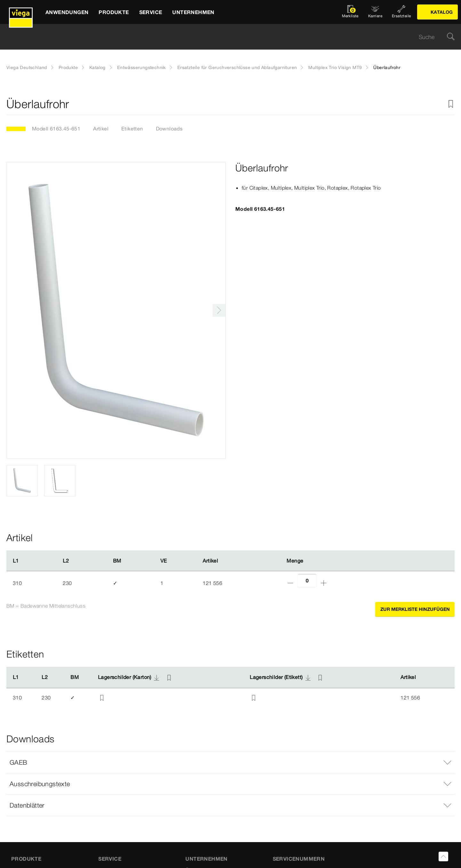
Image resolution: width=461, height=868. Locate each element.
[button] (230, 762)
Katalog (97, 67)
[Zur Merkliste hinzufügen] (451, 104)
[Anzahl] (307, 581)
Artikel (101, 129)
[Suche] (451, 37)
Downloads (169, 129)
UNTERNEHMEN (206, 859)
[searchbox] (225, 37)
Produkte (68, 67)
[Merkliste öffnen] (350, 12)
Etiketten (132, 129)
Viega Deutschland (27, 67)
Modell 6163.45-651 (56, 129)
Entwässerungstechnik (142, 67)
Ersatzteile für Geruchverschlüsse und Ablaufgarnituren (237, 67)
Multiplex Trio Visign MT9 (335, 67)
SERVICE (110, 859)
